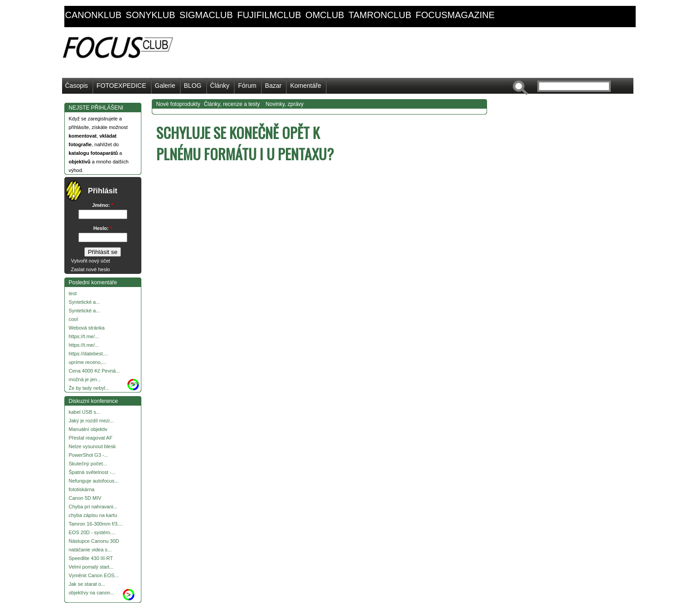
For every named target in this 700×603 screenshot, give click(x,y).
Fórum (247, 86)
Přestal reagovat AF (91, 438)
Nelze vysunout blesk (92, 446)
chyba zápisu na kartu (93, 515)
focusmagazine (455, 15)
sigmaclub (206, 15)
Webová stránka (87, 328)
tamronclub (380, 15)
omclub (325, 15)
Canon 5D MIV (85, 498)
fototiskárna (82, 489)
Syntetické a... (84, 302)
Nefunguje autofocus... (94, 481)
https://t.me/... (84, 336)
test (73, 293)
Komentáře (305, 86)
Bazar (273, 86)
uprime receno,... (88, 362)
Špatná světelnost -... (92, 472)
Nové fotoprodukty (178, 104)
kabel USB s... (85, 412)
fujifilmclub (269, 15)
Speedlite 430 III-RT (91, 558)
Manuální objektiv (88, 429)
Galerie (165, 86)
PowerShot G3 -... (89, 455)
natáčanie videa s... (90, 550)
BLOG (193, 86)
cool (73, 319)
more (133, 383)
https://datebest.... (89, 354)
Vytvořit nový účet (91, 261)
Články (220, 86)
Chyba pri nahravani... (93, 507)
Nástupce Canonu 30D (94, 541)
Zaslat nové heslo (91, 269)
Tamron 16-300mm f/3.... (96, 524)
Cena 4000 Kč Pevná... (94, 371)
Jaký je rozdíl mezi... (92, 421)
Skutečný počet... (88, 464)
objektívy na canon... (92, 593)
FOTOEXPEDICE (121, 86)
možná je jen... (85, 379)
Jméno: (102, 205)
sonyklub (151, 15)
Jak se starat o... (87, 584)
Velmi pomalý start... (91, 567)
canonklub (93, 15)
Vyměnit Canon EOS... (94, 575)
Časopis (77, 86)
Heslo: (103, 228)
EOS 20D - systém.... (92, 532)
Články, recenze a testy (232, 104)
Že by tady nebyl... (89, 388)
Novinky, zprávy (285, 104)
